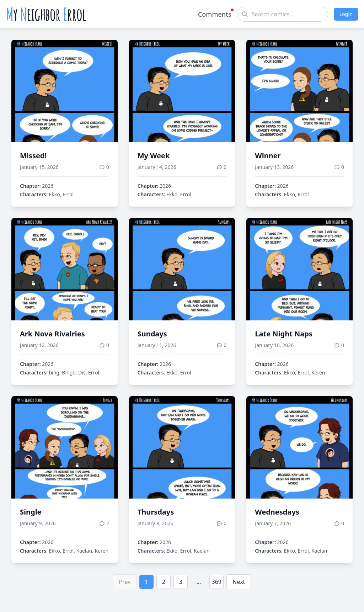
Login (346, 14)
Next (239, 582)
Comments (215, 14)
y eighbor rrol (46, 14)
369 (217, 582)
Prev (125, 582)
